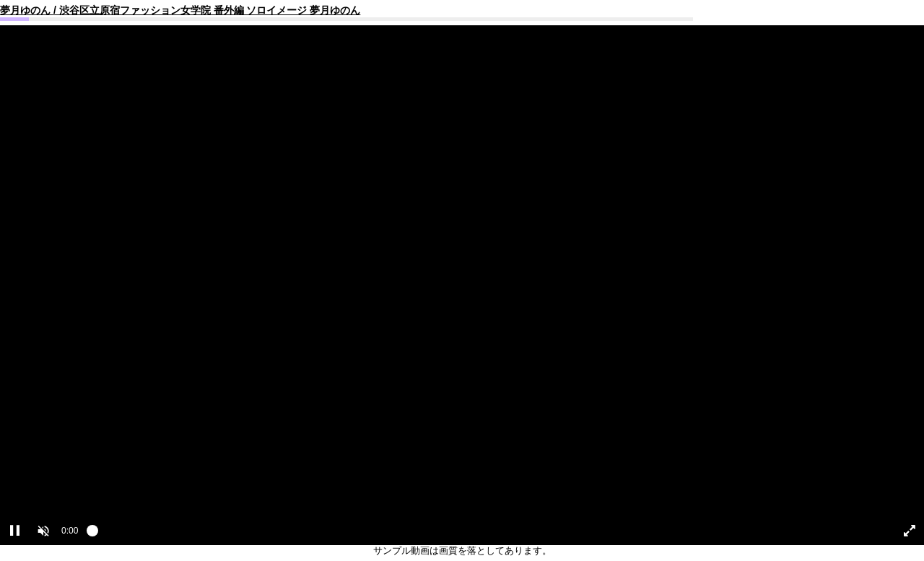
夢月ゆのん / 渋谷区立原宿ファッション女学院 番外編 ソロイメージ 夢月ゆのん (180, 10)
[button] (43, 531)
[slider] (485, 534)
